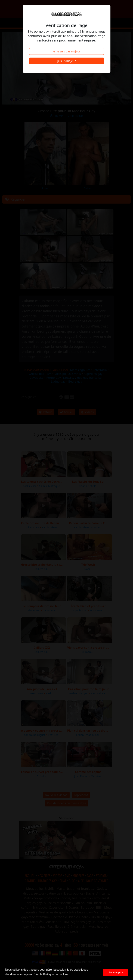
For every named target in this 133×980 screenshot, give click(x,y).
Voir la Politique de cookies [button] (51, 974)
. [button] (99, 972)
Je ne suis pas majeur (66, 51)
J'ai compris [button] (115, 972)
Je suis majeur (66, 61)
